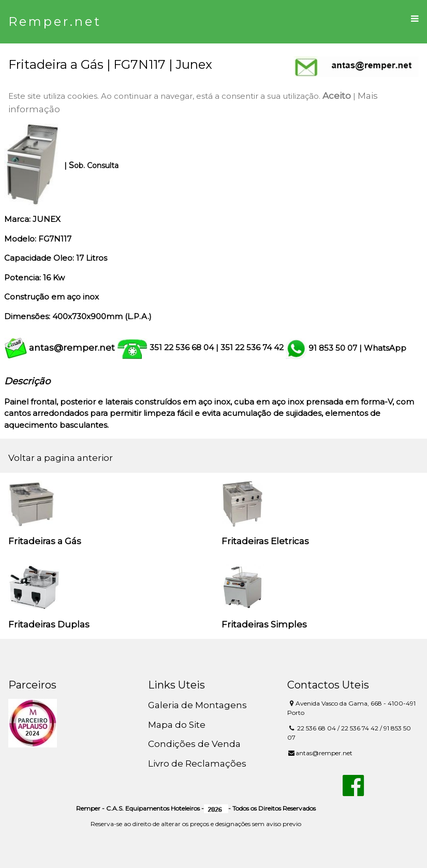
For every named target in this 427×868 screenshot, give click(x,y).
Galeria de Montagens (197, 705)
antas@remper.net (72, 348)
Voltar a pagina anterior (61, 458)
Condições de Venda (194, 744)
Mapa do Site (177, 725)
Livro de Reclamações (197, 764)
